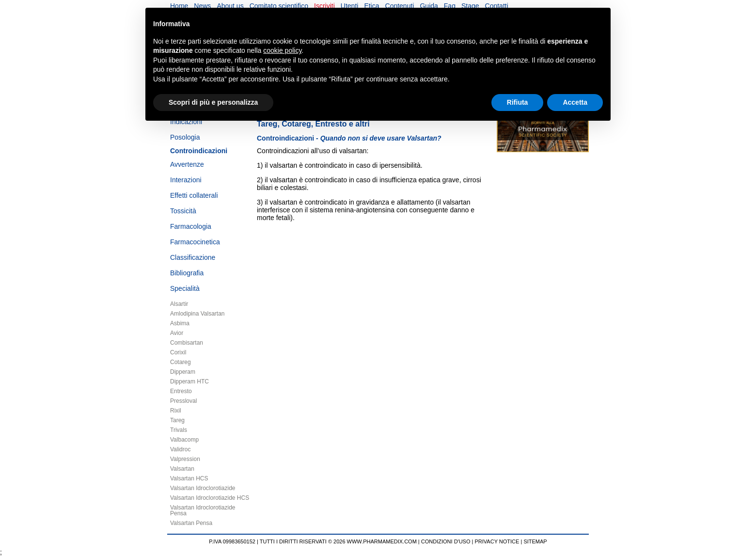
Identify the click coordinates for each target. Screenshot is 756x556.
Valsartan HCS (189, 478)
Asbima (180, 323)
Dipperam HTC (189, 381)
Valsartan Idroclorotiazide (203, 488)
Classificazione (193, 257)
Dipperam (183, 372)
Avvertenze (187, 164)
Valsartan (182, 469)
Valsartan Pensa (191, 523)
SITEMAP (535, 541)
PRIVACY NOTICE (497, 541)
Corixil (178, 352)
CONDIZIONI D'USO (446, 541)
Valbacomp (184, 440)
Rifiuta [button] (518, 102)
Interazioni (186, 180)
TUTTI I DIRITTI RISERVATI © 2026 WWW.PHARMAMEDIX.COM (338, 541)
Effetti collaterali (194, 195)
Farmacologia (191, 226)
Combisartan (187, 343)
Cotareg (181, 362)
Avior (177, 333)
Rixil (176, 411)
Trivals (179, 430)
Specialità (185, 288)
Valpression (185, 459)
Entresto (181, 391)
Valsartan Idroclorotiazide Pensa (203, 510)
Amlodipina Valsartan (197, 314)
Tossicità (183, 211)
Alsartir (179, 304)
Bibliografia (187, 273)
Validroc (180, 449)
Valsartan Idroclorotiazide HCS (210, 498)
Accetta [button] (575, 102)
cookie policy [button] (282, 50)
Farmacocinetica (195, 242)
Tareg (177, 420)
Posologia (185, 137)
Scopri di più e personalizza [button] (213, 102)
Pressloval (183, 401)
